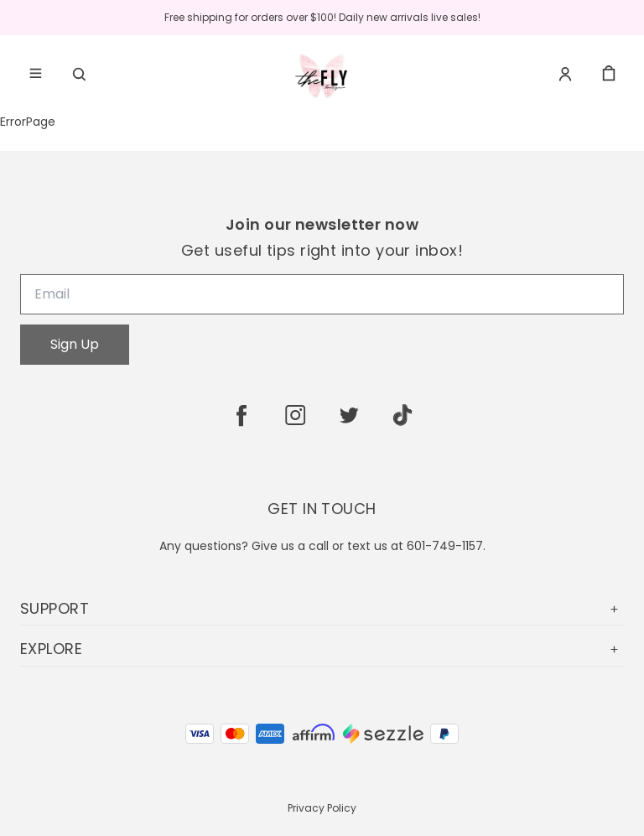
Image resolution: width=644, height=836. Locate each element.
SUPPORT (322, 608)
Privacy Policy (322, 808)
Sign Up (75, 344)
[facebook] (241, 415)
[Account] (565, 74)
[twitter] (349, 415)
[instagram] (295, 415)
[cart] (609, 74)
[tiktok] (402, 415)
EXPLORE (322, 649)
